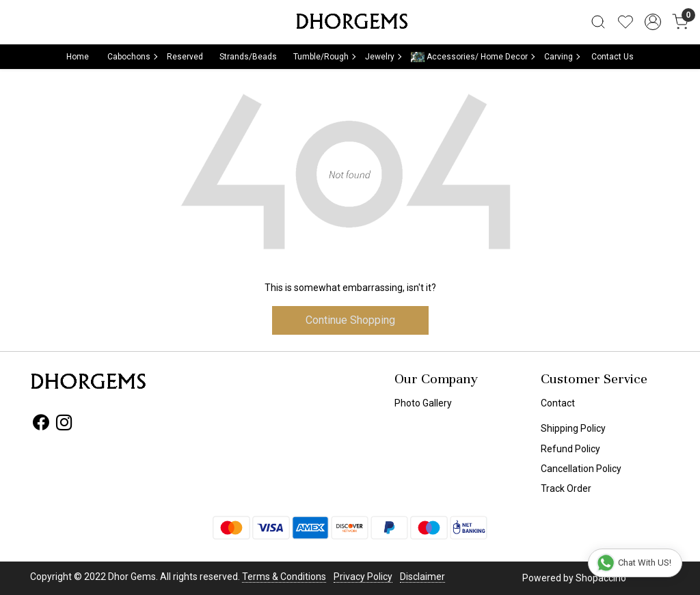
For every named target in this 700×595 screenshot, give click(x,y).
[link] (598, 22)
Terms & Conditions (284, 577)
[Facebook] (41, 425)
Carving (562, 57)
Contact (558, 403)
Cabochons (132, 57)
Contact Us (612, 57)
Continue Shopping (350, 320)
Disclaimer (422, 577)
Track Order (566, 488)
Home (78, 57)
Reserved (185, 57)
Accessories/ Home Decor (472, 57)
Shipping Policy (573, 428)
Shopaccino (601, 578)
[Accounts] (653, 22)
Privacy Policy (363, 577)
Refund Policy (570, 449)
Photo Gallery (423, 403)
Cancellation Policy (581, 469)
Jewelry (383, 57)
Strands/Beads (248, 57)
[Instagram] (64, 425)
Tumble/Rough (324, 57)
